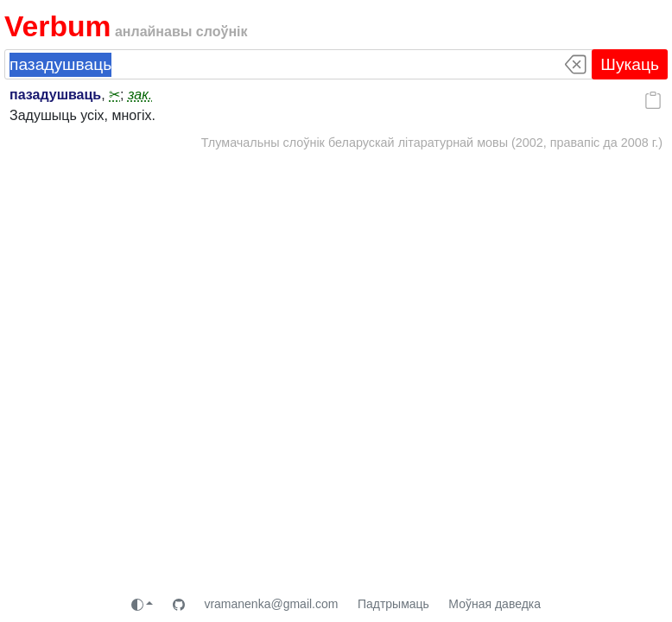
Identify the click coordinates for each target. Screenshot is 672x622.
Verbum (57, 26)
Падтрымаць (393, 604)
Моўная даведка (494, 604)
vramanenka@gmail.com (271, 604)
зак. (140, 95)
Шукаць (630, 64)
